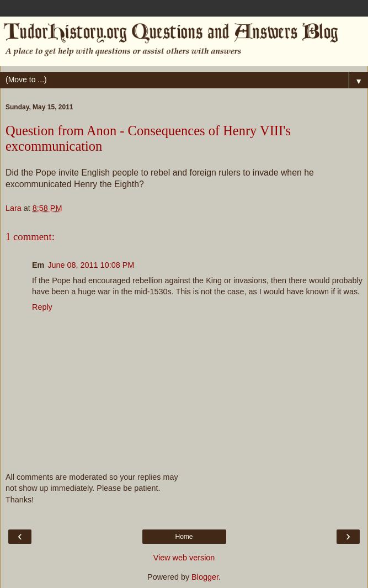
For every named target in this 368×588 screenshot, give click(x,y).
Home (184, 537)
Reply (42, 307)
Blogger (205, 577)
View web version (184, 558)
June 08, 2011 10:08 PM (91, 265)
